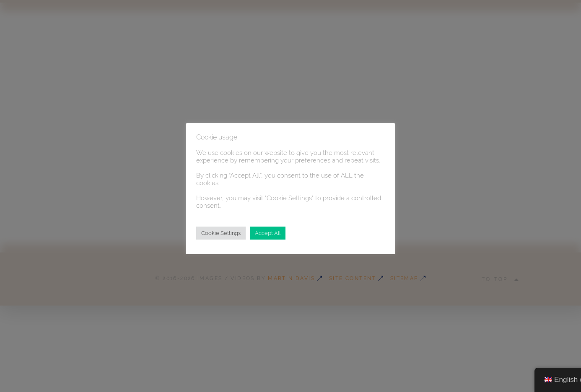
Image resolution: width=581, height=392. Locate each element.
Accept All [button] (268, 233)
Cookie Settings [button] (221, 233)
